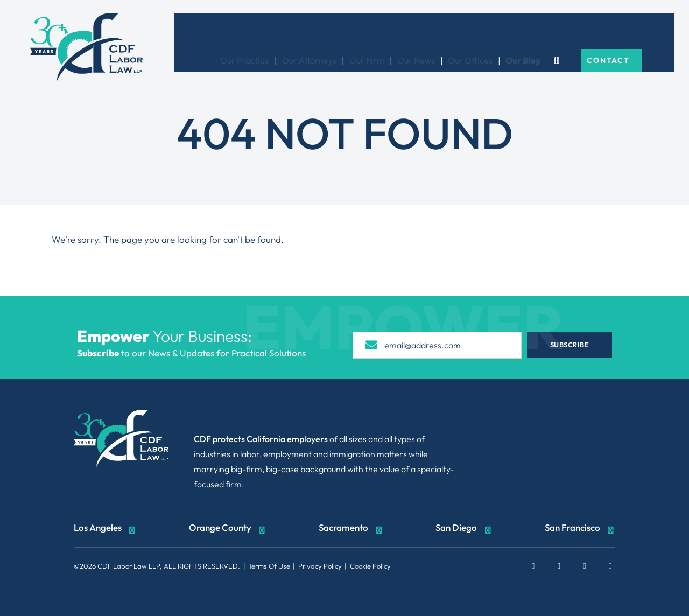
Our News (446, 32)
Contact (637, 32)
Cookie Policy (370, 566)
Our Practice (274, 32)
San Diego (464, 529)
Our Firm (396, 32)
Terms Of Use (269, 566)
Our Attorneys (339, 32)
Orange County (228, 529)
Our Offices (500, 32)
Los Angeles (106, 529)
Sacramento (351, 529)
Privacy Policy (320, 566)
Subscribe (576, 345)
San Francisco (580, 529)
